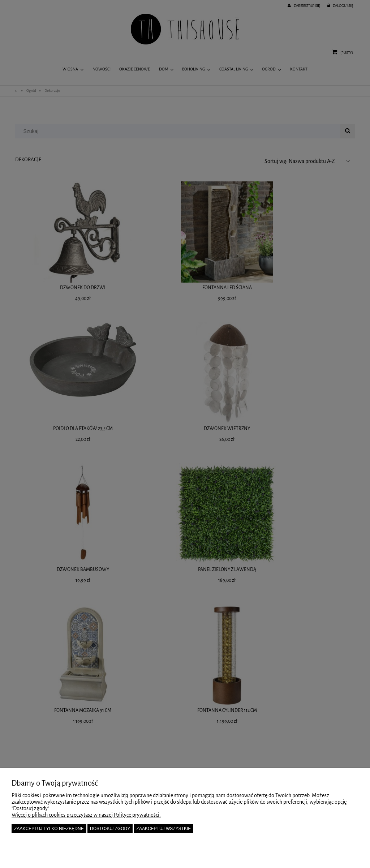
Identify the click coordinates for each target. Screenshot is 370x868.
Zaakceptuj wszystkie (164, 829)
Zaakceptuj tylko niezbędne (49, 829)
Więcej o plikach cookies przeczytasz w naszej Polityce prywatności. (86, 815)
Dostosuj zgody (110, 829)
